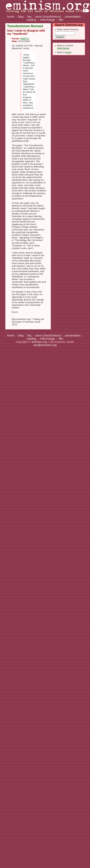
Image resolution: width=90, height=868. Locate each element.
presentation (73, 17)
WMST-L (25, 39)
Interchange (63, 48)
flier (61, 20)
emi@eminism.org (45, 345)
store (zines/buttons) (48, 17)
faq (29, 17)
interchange (47, 20)
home (11, 17)
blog (21, 17)
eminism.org (39, 342)
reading (31, 20)
